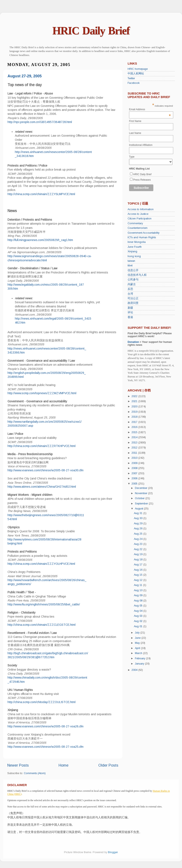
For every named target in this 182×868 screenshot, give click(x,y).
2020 (135, 407)
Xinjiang (132, 251)
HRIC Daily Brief (91, 31)
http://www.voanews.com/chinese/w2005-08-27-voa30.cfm (45, 470)
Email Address (150, 109)
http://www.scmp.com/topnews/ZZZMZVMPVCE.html (42, 393)
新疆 (130, 308)
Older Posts (108, 765)
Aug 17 (139, 565)
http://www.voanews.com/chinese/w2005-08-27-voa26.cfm (45, 726)
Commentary (135, 223)
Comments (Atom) (35, 773)
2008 (135, 468)
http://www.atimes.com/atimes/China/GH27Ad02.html (42, 487)
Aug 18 (139, 560)
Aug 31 (139, 513)
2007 (135, 473)
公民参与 (133, 280)
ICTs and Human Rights (142, 237)
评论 (130, 312)
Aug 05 (139, 606)
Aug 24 (139, 539)
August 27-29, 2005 (25, 76)
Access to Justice (138, 214)
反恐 (130, 289)
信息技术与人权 (137, 275)
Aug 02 (139, 621)
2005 (135, 484)
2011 (135, 453)
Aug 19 (139, 554)
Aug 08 (139, 601)
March (139, 653)
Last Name (135, 133)
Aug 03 (139, 616)
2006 (135, 478)
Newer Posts (18, 765)
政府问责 (133, 303)
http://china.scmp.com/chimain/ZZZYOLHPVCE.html (41, 564)
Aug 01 (139, 626)
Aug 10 (139, 590)
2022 (135, 396)
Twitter (131, 78)
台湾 (130, 294)
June (138, 638)
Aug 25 (139, 534)
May (138, 643)
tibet (130, 266)
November (142, 493)
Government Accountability (144, 233)
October (140, 498)
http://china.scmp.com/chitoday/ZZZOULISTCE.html (42, 702)
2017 (135, 422)
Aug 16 (139, 570)
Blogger (113, 852)
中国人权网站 (136, 74)
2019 (135, 412)
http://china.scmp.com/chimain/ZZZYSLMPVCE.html (41, 194)
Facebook (134, 83)
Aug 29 (139, 523)
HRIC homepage (138, 69)
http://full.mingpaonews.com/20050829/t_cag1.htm (40, 240)
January (140, 664)
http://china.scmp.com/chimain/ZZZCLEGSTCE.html (42, 625)
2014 (135, 437)
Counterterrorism (138, 228)
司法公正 (133, 298)
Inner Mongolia (137, 242)
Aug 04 (139, 611)
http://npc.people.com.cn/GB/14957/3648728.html (40, 122)
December (142, 488)
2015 (135, 432)
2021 (135, 401)
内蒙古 (132, 284)
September (142, 504)
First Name (135, 121)
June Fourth (135, 247)
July (138, 633)
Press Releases (142, 180)
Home (63, 765)
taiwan (131, 261)
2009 (135, 463)
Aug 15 (139, 575)
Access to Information (141, 209)
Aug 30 (139, 518)
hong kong (134, 256)
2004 (135, 670)
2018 (135, 417)
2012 (135, 448)
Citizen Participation (140, 219)
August (139, 509)
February (140, 658)
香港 (130, 317)
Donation (133, 342)
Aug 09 (139, 595)
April (138, 648)
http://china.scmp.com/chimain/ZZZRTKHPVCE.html (42, 446)
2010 (135, 458)
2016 (135, 427)
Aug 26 (139, 529)
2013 (135, 443)
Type (132, 157)
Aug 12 (139, 580)
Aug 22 (139, 549)
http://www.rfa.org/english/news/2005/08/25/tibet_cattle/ (44, 604)
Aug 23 (139, 544)
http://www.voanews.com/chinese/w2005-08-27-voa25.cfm (45, 747)
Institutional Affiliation (141, 145)
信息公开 (133, 270)
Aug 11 (138, 585)
